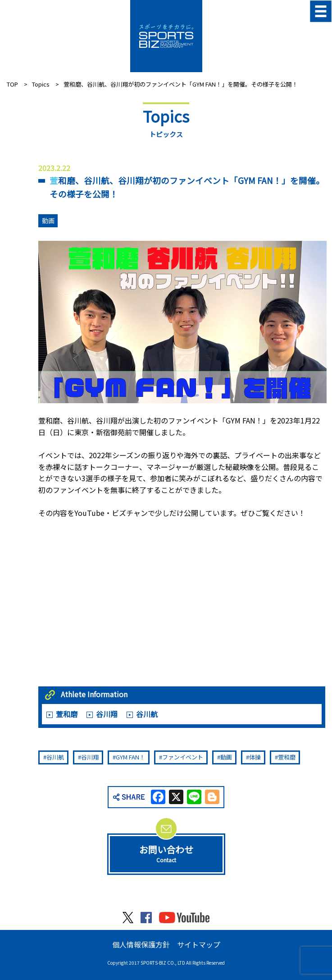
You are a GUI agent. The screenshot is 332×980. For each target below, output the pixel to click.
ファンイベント (183, 757)
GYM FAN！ (130, 757)
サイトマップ (199, 944)
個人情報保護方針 (141, 944)
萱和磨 (67, 714)
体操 (255, 757)
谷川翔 (107, 714)
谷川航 (147, 714)
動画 (48, 221)
